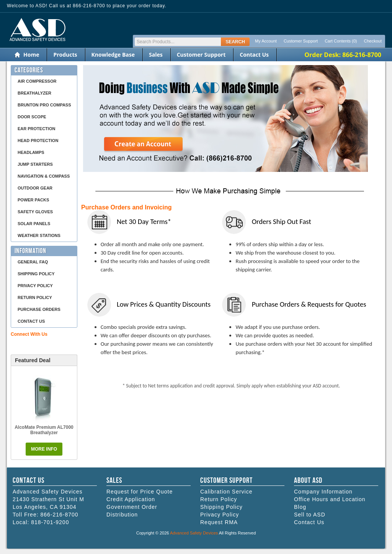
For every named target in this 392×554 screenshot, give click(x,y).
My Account (266, 41)
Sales (156, 55)
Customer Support (301, 41)
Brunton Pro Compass (44, 105)
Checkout (373, 41)
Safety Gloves (35, 212)
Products (65, 55)
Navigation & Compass (44, 176)
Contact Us (254, 55)
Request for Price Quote (140, 492)
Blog (300, 507)
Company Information (323, 492)
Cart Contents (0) (341, 41)
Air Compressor (37, 81)
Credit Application (131, 499)
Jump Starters (35, 164)
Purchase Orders (39, 309)
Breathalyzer (34, 93)
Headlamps (31, 152)
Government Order (132, 507)
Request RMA (219, 522)
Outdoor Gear (35, 188)
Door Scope (32, 117)
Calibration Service (226, 492)
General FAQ (33, 262)
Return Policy (35, 297)
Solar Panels (34, 224)
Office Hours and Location (330, 499)
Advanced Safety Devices (194, 533)
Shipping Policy (36, 274)
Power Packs (33, 200)
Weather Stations (39, 235)
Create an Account (143, 145)
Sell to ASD (310, 515)
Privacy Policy (35, 286)
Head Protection (38, 141)
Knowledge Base (113, 55)
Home (31, 55)
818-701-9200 (50, 522)
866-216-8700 (59, 515)
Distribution (122, 515)
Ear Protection (36, 129)
